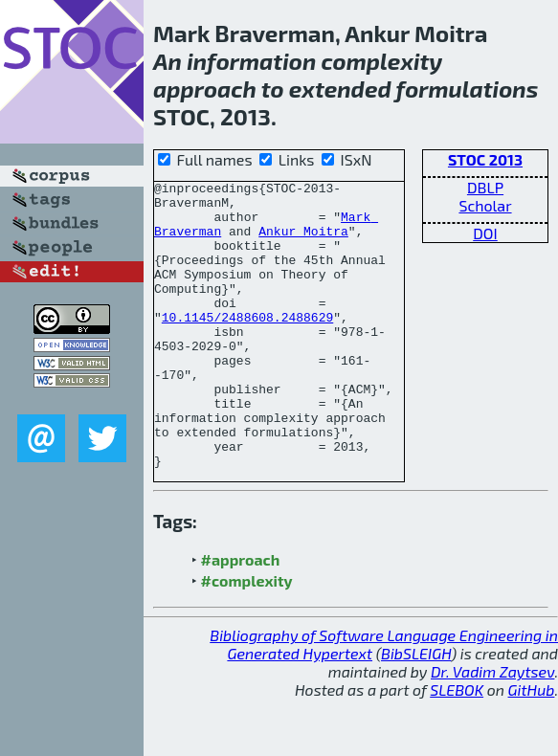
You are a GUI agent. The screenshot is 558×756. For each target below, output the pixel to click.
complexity (381, 61)
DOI (485, 233)
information (251, 61)
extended (340, 89)
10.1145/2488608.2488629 (247, 345)
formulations (468, 89)
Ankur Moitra (303, 242)
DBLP (485, 187)
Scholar (485, 205)
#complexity (247, 638)
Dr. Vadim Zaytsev (492, 729)
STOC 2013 (485, 159)
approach (205, 89)
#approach (241, 617)
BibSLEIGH (416, 711)
